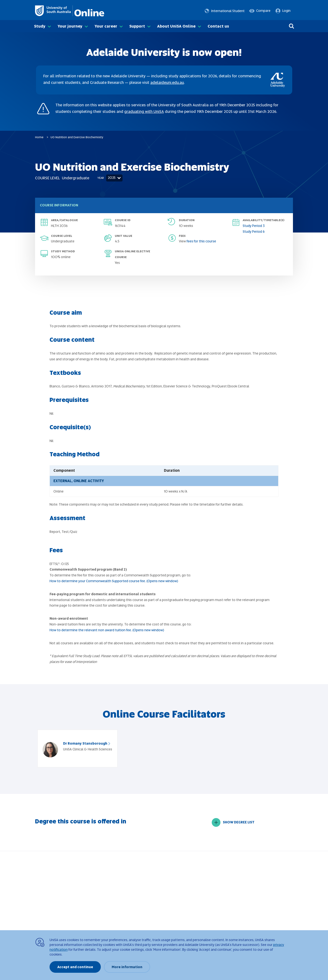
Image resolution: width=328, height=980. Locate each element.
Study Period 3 (254, 226)
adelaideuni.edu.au (167, 83)
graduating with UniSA (144, 112)
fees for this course (201, 241)
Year (101, 178)
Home (39, 137)
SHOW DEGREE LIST (233, 822)
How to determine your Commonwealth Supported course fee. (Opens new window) (114, 581)
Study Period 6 (254, 232)
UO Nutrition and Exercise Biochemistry (77, 137)
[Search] (292, 26)
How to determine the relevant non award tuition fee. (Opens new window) (107, 630)
